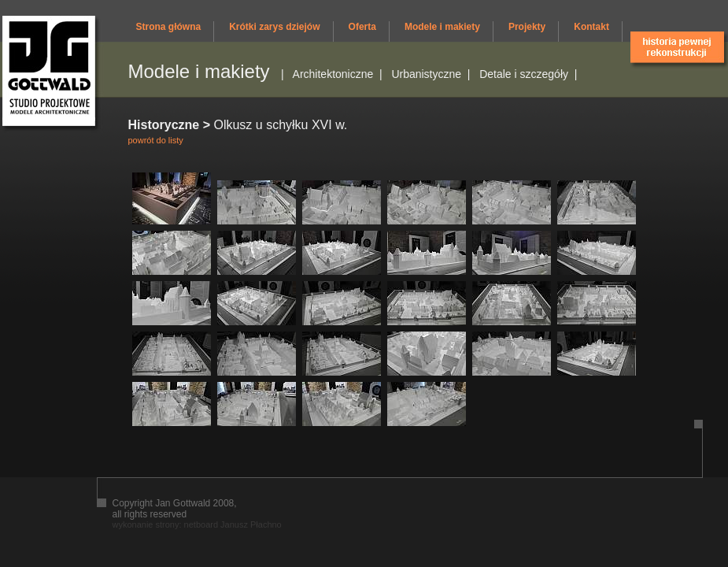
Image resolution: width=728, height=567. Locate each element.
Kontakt (591, 27)
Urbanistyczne (426, 74)
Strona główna (169, 27)
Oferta (362, 27)
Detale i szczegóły (524, 74)
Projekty (527, 27)
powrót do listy (156, 140)
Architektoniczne (333, 74)
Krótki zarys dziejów (274, 27)
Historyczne (164, 125)
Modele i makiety (442, 27)
